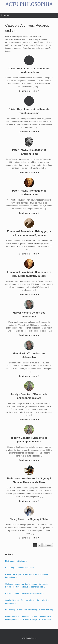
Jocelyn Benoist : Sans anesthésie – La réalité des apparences (27, 602)
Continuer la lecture (29, 91)
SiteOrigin (27, 638)
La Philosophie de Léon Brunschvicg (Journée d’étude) (29, 610)
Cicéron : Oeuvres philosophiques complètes (25, 594)
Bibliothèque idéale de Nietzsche (19, 568)
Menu (5, 15)
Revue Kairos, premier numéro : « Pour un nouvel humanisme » (27, 576)
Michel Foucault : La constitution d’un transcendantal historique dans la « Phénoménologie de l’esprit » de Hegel (28, 618)
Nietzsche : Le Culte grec (16, 561)
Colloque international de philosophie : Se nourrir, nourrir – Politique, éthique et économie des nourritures (27, 586)
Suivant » (48, 545)
